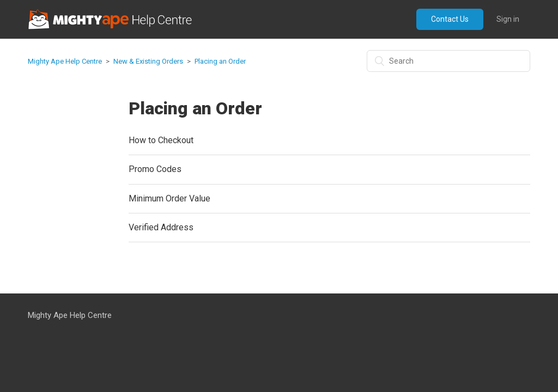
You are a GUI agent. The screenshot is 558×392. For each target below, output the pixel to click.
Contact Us (450, 19)
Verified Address (161, 227)
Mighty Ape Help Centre (65, 61)
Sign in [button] (508, 19)
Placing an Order (220, 61)
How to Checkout (161, 140)
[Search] (448, 61)
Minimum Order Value (169, 198)
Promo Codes (155, 169)
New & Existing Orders (148, 61)
